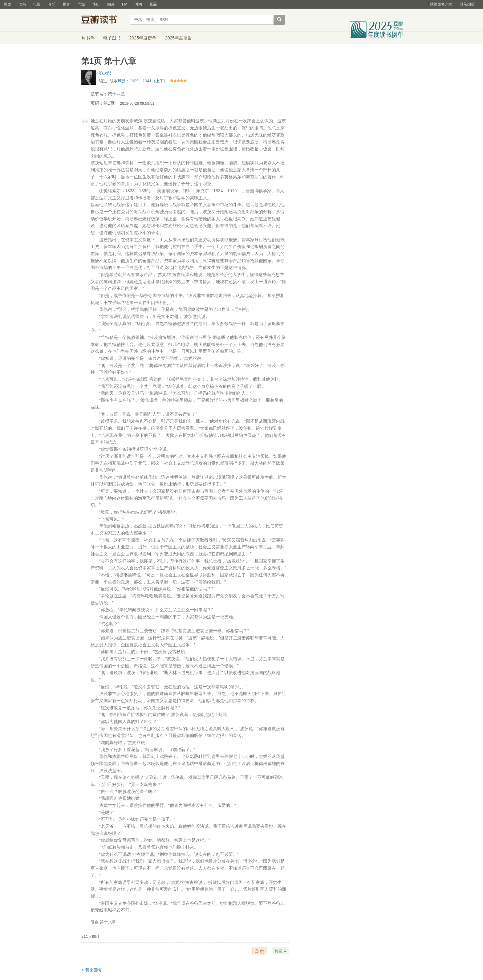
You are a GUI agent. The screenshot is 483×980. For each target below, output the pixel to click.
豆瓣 (7, 4)
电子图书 (112, 38)
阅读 (111, 4)
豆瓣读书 (104, 20)
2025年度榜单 (143, 38)
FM (125, 4)
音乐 (52, 4)
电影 (37, 4)
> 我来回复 (92, 970)
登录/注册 (468, 4)
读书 (22, 4)
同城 (81, 4)
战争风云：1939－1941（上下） (139, 81)
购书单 (88, 38)
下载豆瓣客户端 (439, 4)
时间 (138, 4)
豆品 (153, 4)
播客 (67, 4)
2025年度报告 (179, 38)
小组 (96, 4)
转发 (280, 951)
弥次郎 (105, 73)
